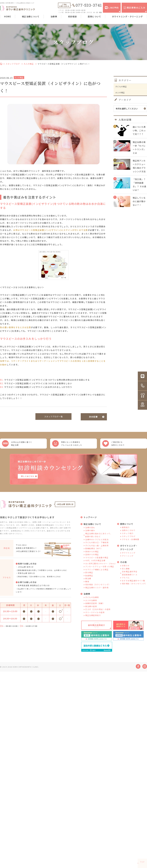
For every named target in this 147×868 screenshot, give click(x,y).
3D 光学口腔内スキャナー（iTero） (101, 568)
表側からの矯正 (92, 556)
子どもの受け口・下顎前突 (97, 547)
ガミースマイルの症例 (95, 617)
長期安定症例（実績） (95, 608)
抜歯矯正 (89, 580)
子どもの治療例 (92, 602)
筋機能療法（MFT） (94, 553)
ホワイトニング (129, 557)
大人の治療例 (91, 605)
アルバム (126, 582)
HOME (8, 16)
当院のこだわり (129, 535)
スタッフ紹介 (128, 538)
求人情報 (126, 573)
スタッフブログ (13, 64)
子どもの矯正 (122, 87)
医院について (94, 16)
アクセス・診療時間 (131, 544)
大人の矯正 (29, 64)
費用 (87, 586)
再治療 (88, 583)
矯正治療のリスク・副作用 (97, 592)
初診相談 (72, 16)
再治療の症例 (91, 611)
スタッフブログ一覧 (54, 417)
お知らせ (126, 570)
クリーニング (128, 560)
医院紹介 (126, 532)
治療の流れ (90, 532)
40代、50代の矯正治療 (95, 565)
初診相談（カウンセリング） (98, 589)
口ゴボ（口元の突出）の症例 (98, 614)
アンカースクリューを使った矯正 (100, 571)
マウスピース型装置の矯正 (97, 562)
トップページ (90, 521)
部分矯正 (89, 577)
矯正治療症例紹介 (93, 620)
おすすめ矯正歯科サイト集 (134, 585)
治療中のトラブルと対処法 (97, 544)
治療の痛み (90, 535)
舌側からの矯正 (92, 559)
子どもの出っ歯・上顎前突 (97, 550)
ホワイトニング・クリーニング (127, 16)
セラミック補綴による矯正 (97, 574)
